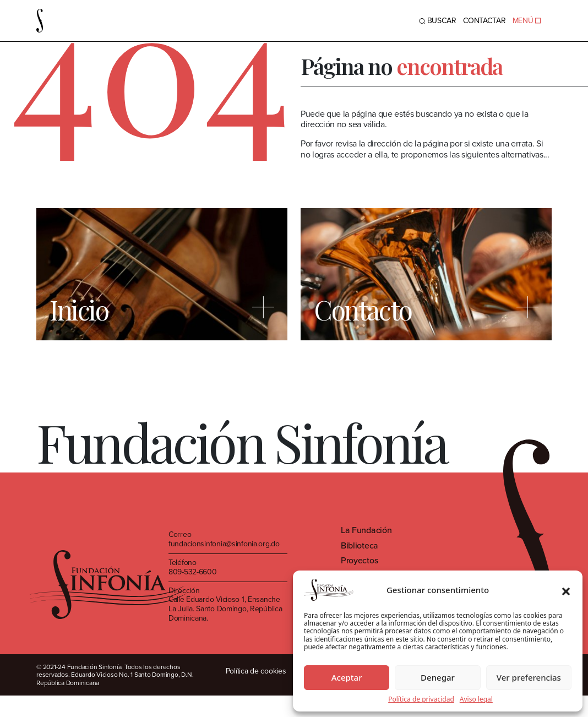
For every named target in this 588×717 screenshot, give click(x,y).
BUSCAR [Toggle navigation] (438, 21)
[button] (566, 590)
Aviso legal (476, 699)
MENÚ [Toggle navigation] (527, 21)
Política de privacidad (421, 699)
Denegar (438, 677)
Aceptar (347, 677)
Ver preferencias (529, 677)
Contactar (484, 21)
